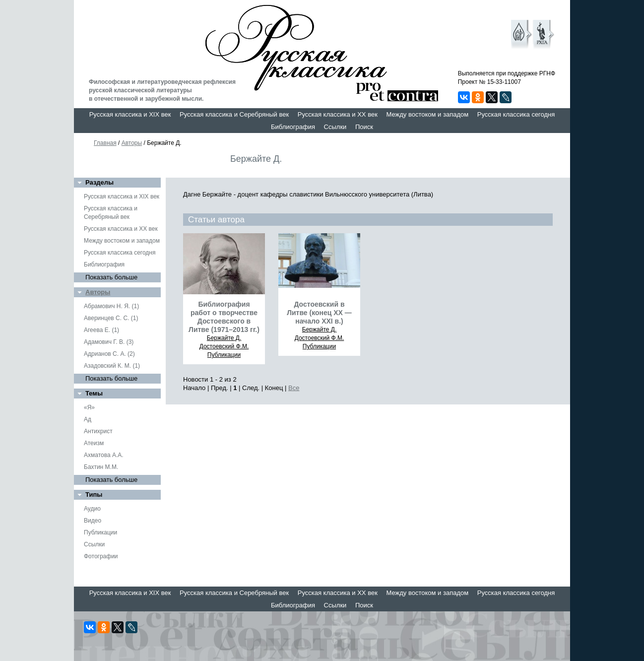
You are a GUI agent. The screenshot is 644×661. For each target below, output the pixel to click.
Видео (93, 521)
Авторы (132, 143)
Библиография (293, 127)
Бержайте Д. (224, 338)
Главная (105, 143)
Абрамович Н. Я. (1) (111, 306)
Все (294, 388)
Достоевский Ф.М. (224, 346)
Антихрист (98, 431)
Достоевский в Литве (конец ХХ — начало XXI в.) (319, 313)
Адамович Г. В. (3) (109, 342)
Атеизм (94, 443)
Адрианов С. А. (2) (109, 354)
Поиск (364, 127)
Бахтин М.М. (101, 467)
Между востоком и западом (427, 114)
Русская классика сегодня (516, 114)
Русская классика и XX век (338, 114)
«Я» (89, 407)
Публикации (100, 532)
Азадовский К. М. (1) (112, 366)
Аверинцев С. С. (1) (111, 318)
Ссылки (335, 127)
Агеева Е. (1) (101, 330)
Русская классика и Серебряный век (234, 114)
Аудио (92, 509)
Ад (88, 419)
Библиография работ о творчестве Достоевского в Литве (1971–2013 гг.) (224, 317)
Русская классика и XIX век (130, 114)
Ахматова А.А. (104, 455)
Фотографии (101, 556)
